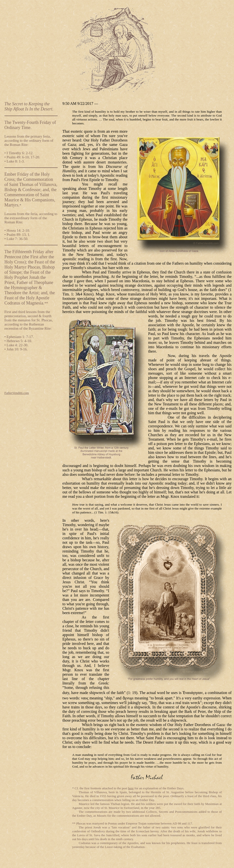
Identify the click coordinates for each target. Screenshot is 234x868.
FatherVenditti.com (17, 393)
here (131, 788)
